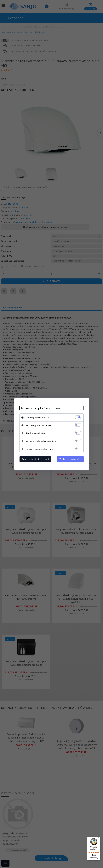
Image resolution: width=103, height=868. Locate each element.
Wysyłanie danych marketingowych (44, 441)
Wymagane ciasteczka (37, 417)
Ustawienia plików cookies (40, 408)
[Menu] (99, 838)
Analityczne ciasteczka (37, 433)
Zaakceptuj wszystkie (70, 459)
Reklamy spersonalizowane (40, 449)
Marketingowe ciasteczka (39, 425)
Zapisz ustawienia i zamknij (35, 459)
